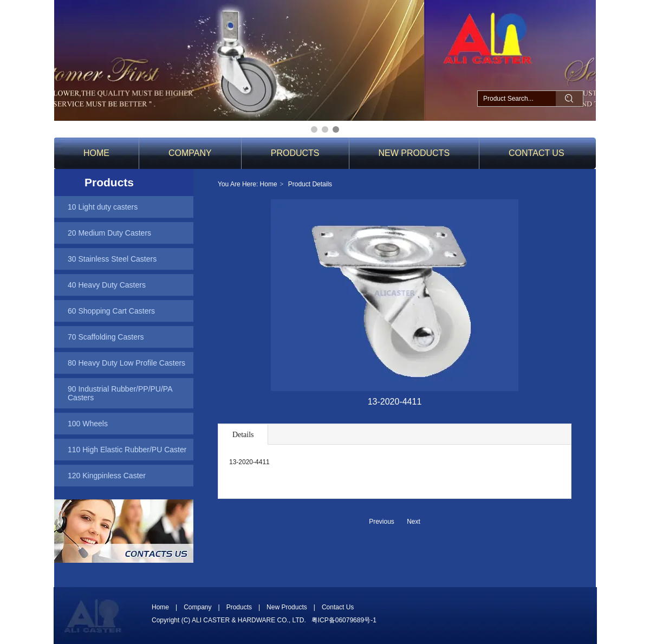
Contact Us (338, 607)
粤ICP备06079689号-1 (344, 620)
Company (197, 607)
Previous (382, 522)
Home (269, 184)
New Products (287, 607)
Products (239, 607)
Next (414, 522)
